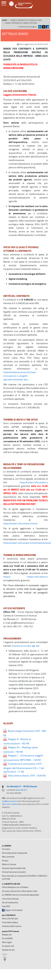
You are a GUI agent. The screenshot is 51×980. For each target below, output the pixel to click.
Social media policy (10, 902)
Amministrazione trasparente (15, 853)
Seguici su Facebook (12, 910)
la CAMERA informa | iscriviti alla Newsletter (21, 895)
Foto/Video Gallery (10, 922)
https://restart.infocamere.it (34, 482)
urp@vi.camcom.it (10, 801)
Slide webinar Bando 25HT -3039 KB (24, 776)
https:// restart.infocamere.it (25, 577)
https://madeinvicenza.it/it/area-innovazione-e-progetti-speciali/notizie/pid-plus (20, 376)
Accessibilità (7, 938)
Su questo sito (8, 946)
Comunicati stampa (10, 899)
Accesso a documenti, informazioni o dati (20, 891)
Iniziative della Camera (12, 926)
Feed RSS (6, 906)
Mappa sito (7, 935)
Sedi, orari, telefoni (10, 804)
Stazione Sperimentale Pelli (14, 868)
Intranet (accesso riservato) (14, 872)
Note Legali (7, 942)
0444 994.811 (22, 790)
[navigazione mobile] (4, 4)
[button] (47, 13)
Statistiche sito (8, 950)
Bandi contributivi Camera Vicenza (21, 23)
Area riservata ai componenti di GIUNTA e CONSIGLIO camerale (25, 877)
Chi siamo (6, 849)
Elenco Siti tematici (10, 919)
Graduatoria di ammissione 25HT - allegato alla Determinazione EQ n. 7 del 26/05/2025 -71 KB (24, 768)
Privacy (5, 861)
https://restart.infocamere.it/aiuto (20, 523)
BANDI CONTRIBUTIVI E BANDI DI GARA (26, 20)
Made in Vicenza (9, 864)
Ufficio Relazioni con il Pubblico (15, 887)
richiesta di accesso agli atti (25, 646)
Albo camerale (8, 857)
